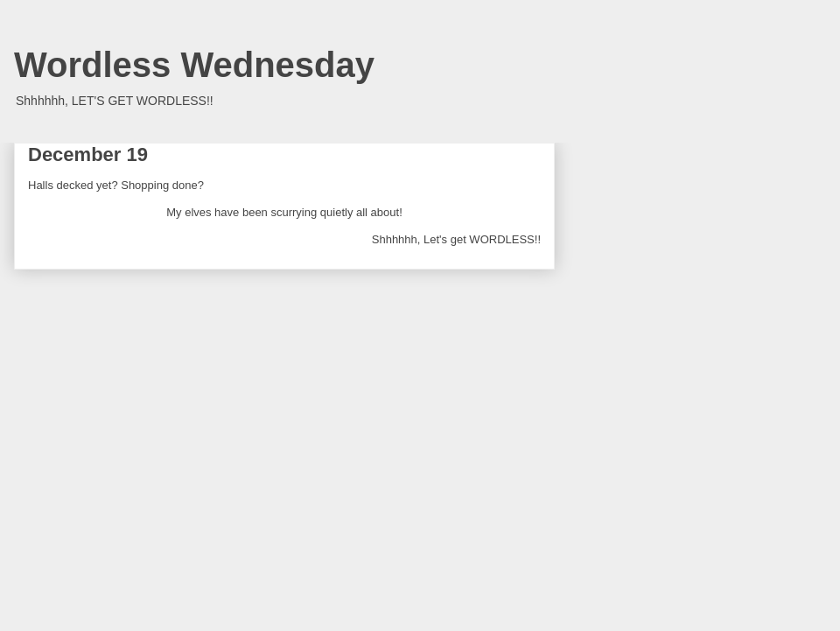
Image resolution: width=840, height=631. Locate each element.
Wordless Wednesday (194, 65)
